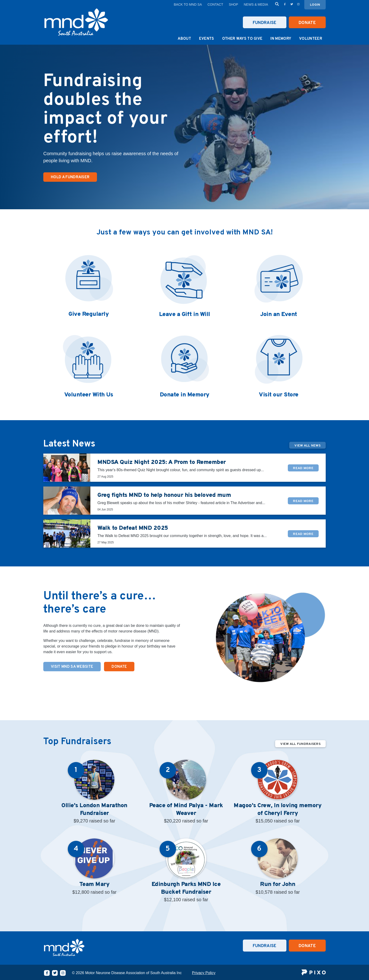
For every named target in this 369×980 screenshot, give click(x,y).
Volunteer (311, 39)
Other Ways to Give (242, 39)
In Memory (281, 39)
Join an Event (279, 315)
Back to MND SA (188, 4)
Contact (215, 4)
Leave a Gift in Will (185, 315)
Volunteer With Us (89, 395)
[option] (184, 127)
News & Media (256, 4)
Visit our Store (279, 395)
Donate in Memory (185, 395)
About (184, 39)
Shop (233, 4)
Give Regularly (89, 314)
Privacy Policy (204, 973)
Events (207, 39)
